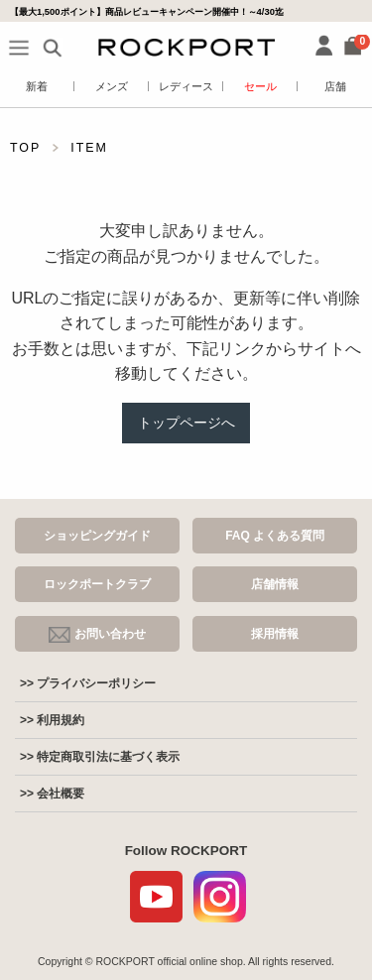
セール (260, 86)
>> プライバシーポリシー (88, 683)
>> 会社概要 (52, 794)
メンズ (112, 86)
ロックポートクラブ (97, 584)
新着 (37, 86)
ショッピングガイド (97, 536)
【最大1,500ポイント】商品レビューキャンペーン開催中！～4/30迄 (147, 11)
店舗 (335, 86)
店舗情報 (275, 584)
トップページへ (186, 423)
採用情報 (275, 634)
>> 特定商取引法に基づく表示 (100, 757)
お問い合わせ (97, 635)
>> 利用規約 (52, 720)
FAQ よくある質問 (275, 536)
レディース (186, 86)
